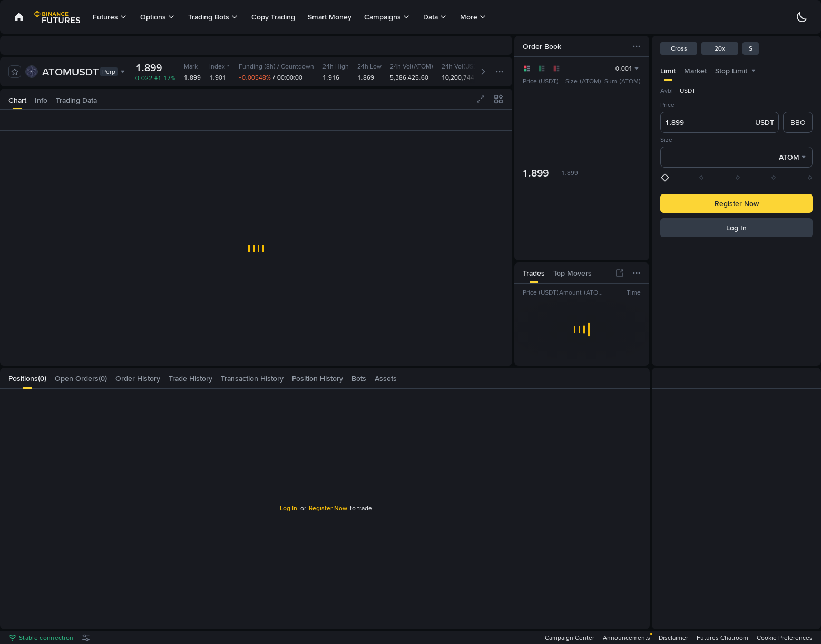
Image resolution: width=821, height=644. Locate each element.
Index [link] (220, 66)
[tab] (17, 99)
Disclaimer (673, 638)
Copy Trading (273, 17)
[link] (19, 17)
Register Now (328, 508)
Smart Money (330, 17)
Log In (289, 508)
